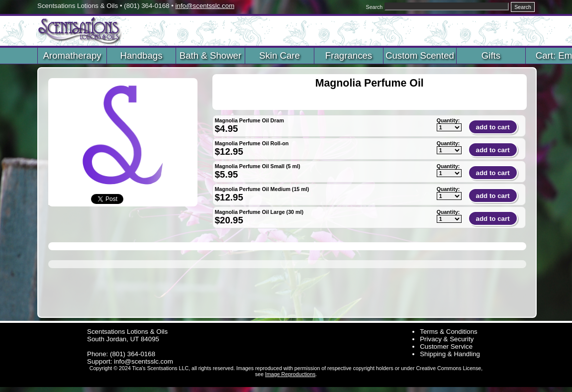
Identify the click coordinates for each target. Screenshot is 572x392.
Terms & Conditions (449, 332)
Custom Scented (420, 55)
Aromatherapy (72, 55)
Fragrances (349, 55)
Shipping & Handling (450, 354)
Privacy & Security (447, 339)
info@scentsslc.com (205, 6)
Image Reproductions (290, 374)
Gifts (491, 55)
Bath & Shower (210, 55)
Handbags (141, 55)
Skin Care (280, 55)
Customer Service (446, 346)
